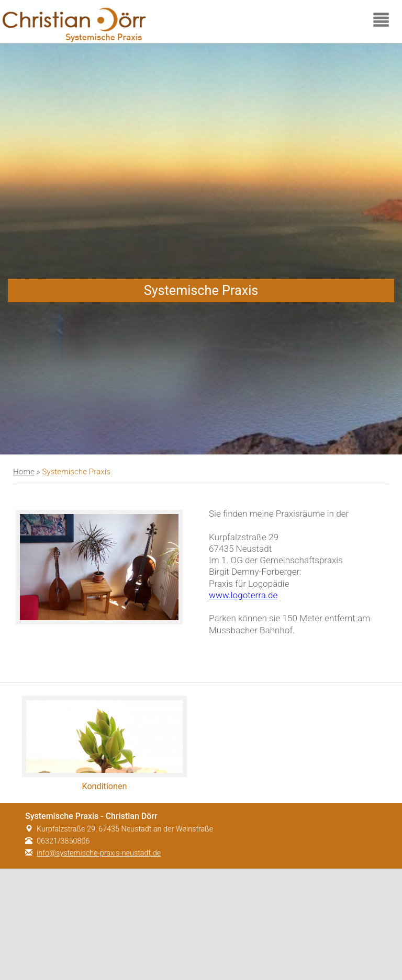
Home (24, 472)
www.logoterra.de (243, 595)
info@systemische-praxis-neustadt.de (99, 853)
